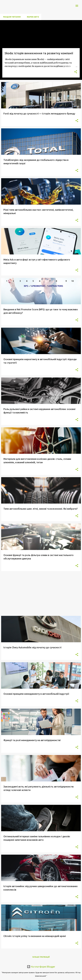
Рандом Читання (11, 17)
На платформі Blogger (41, 967)
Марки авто (32, 17)
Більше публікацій (41, 957)
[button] (76, 72)
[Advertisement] (41, 593)
